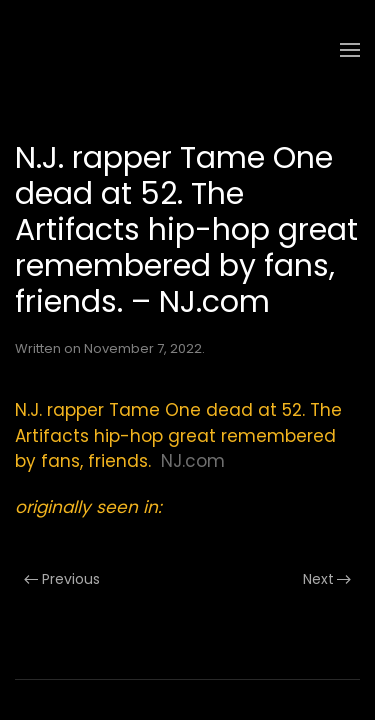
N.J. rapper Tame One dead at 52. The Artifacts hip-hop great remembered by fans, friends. (178, 435)
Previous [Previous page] (62, 579)
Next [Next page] (327, 579)
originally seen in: (88, 507)
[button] (350, 50)
